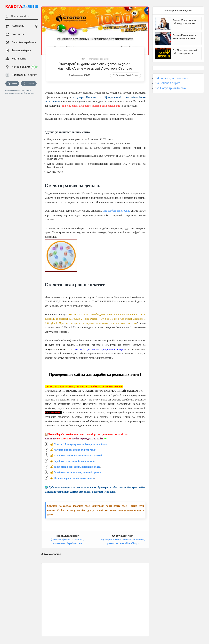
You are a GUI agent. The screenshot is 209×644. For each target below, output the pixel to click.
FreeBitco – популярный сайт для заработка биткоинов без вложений (186, 52)
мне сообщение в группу (116, 211)
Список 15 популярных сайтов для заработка (80, 444)
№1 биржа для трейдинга (172, 78)
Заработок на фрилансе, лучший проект (77, 472)
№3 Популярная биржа (170, 88)
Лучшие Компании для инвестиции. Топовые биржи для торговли (184, 37)
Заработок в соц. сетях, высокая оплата (77, 467)
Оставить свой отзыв (127, 75)
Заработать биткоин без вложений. (74, 461)
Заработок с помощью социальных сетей (78, 455)
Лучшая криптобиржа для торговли (75, 450)
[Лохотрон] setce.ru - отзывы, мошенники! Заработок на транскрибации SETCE (67, 543)
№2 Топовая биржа (167, 83)
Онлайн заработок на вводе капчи (74, 478)
